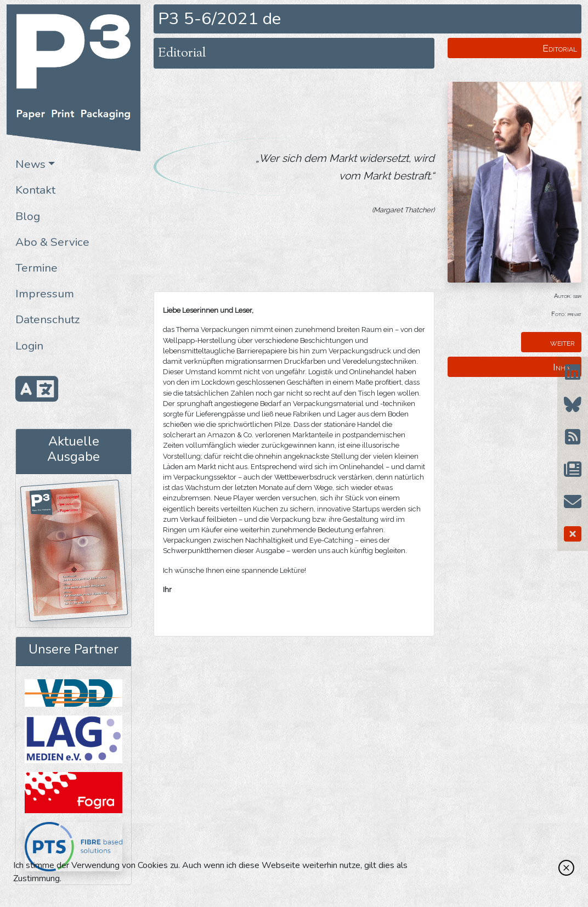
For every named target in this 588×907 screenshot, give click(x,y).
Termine (36, 268)
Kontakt (35, 190)
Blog (28, 216)
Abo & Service (52, 242)
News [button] (30, 164)
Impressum (45, 294)
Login (29, 346)
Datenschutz (48, 319)
